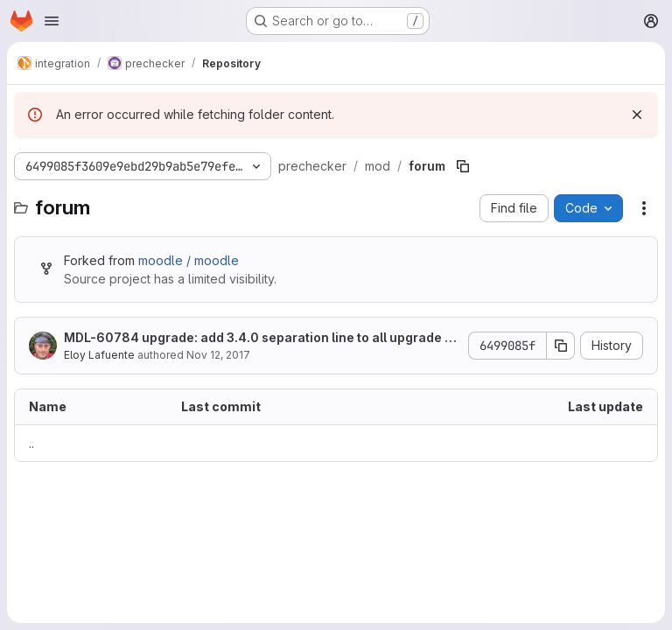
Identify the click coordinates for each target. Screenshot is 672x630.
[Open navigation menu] (52, 21)
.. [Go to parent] (31, 443)
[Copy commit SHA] (561, 346)
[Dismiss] (637, 115)
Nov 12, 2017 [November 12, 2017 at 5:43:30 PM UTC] (218, 355)
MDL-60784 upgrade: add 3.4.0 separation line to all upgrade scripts (262, 338)
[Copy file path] (463, 166)
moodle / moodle (189, 260)
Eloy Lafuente (99, 355)
